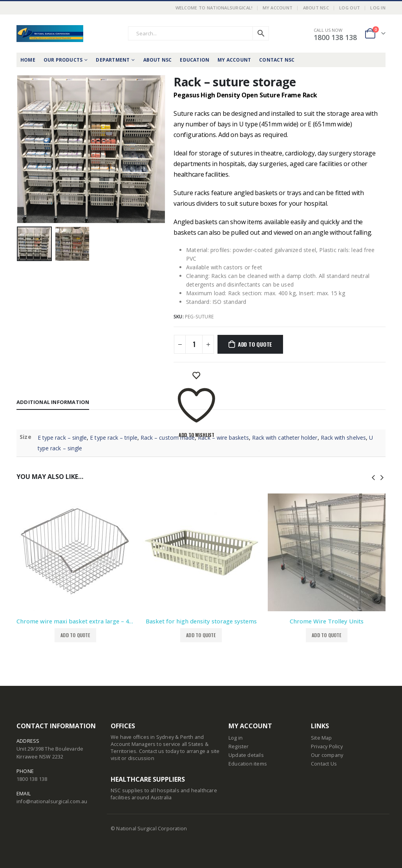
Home (28, 60)
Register (239, 746)
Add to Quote (255, 344)
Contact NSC (277, 60)
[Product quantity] (194, 344)
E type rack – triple (113, 438)
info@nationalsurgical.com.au (52, 801)
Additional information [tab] (53, 402)
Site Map (322, 738)
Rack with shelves (343, 438)
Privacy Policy (327, 746)
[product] (75, 552)
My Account (278, 8)
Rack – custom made (168, 438)
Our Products (63, 60)
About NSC (316, 8)
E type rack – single (62, 438)
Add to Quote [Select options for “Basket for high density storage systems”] (201, 635)
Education (195, 60)
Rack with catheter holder (285, 438)
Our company (327, 755)
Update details (246, 755)
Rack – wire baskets (223, 438)
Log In (378, 8)
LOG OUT (350, 8)
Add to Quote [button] (75, 635)
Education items (248, 764)
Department (113, 60)
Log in (236, 738)
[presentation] (373, 477)
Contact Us (324, 764)
